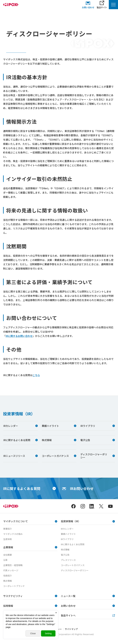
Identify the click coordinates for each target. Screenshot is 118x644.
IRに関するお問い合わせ (19, 336)
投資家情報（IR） (19, 414)
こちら (36, 375)
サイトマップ (71, 629)
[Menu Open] (113, 5)
